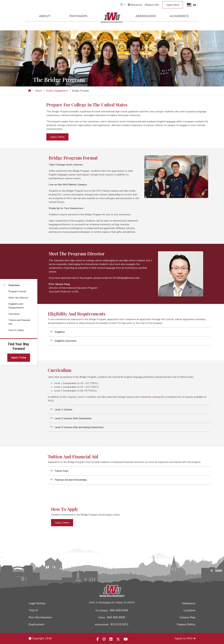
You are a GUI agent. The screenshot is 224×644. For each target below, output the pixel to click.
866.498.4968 (116, 617)
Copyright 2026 (40, 638)
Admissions (146, 16)
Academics (179, 16)
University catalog (150, 397)
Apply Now (173, 5)
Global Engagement (57, 91)
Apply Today (19, 358)
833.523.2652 (119, 624)
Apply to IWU (185, 638)
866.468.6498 (119, 610)
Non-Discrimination (40, 617)
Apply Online (57, 137)
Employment (36, 624)
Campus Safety (186, 624)
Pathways (78, 16)
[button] (129, 332)
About (45, 16)
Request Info (152, 5)
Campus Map (187, 617)
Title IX (33, 610)
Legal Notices (37, 603)
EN (191, 5)
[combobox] (191, 5)
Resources (135, 5)
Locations (189, 610)
